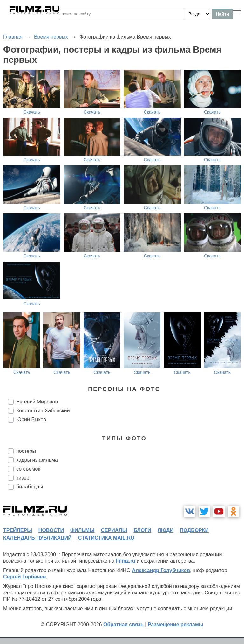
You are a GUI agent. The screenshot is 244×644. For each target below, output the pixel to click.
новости (51, 530)
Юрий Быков (31, 420)
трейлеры (18, 530)
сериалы (114, 530)
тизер (23, 478)
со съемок (28, 469)
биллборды (30, 487)
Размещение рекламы (176, 624)
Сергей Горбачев (24, 577)
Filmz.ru (126, 561)
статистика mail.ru (106, 538)
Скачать (32, 112)
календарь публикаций (37, 538)
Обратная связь (123, 624)
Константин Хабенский (43, 411)
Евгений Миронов (37, 402)
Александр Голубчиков (161, 570)
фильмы (82, 530)
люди (166, 530)
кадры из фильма (37, 460)
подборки (194, 530)
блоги (142, 530)
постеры (26, 451)
